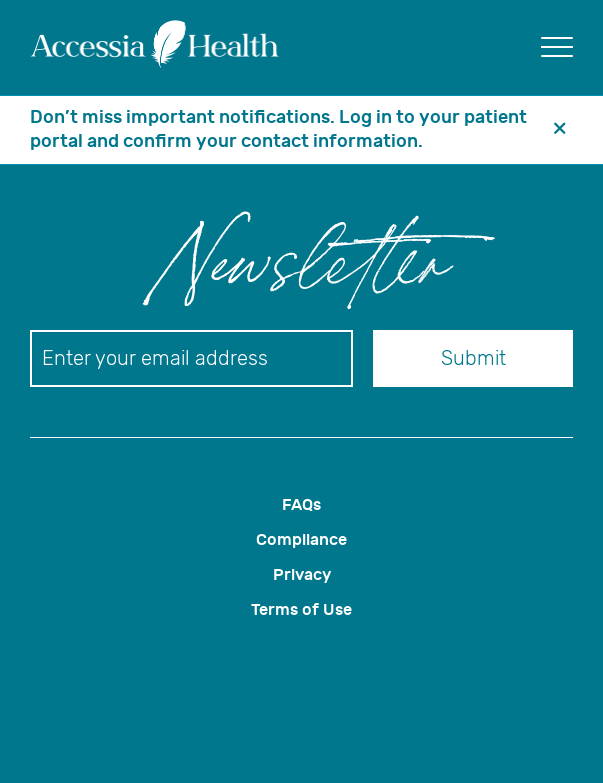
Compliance (301, 539)
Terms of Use (301, 609)
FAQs (301, 504)
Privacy (302, 574)
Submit (473, 358)
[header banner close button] (560, 130)
